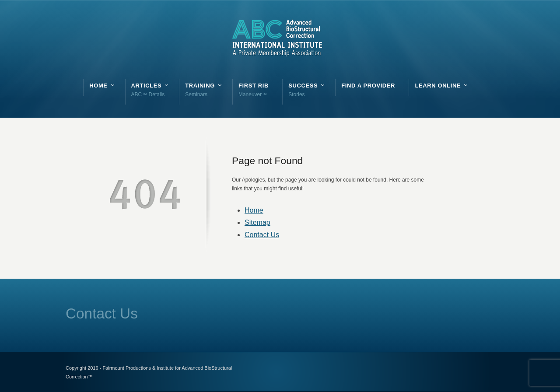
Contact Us (262, 235)
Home (254, 210)
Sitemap (257, 222)
